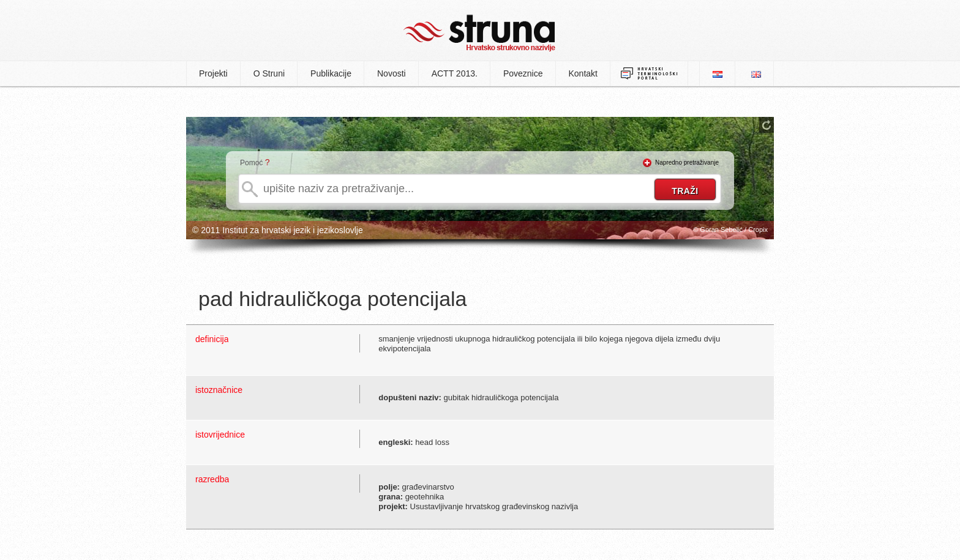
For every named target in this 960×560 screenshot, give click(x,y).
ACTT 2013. (455, 73)
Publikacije (331, 73)
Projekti (213, 73)
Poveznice (523, 73)
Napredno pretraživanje (687, 162)
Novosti (392, 73)
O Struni (269, 73)
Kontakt (583, 73)
